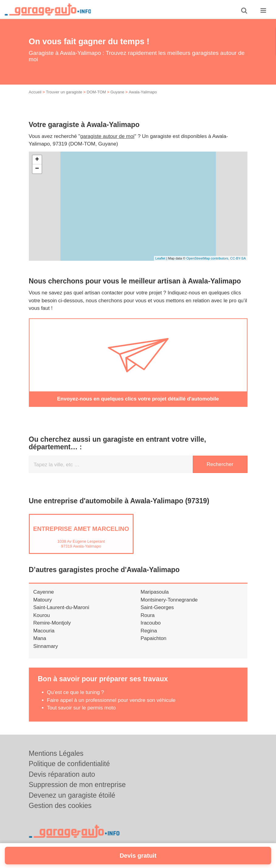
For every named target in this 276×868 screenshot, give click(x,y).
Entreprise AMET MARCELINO (81, 529)
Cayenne (44, 592)
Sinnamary (46, 646)
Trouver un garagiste (64, 92)
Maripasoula (155, 592)
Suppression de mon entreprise (77, 785)
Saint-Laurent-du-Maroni (61, 607)
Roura (148, 615)
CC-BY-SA (238, 258)
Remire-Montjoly (52, 623)
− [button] (37, 169)
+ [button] (37, 160)
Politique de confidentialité (69, 764)
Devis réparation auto (62, 774)
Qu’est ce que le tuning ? (76, 692)
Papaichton (153, 638)
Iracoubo (151, 623)
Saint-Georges (157, 607)
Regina (149, 631)
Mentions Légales (56, 753)
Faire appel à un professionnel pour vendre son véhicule (111, 700)
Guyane (118, 92)
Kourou (42, 615)
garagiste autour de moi (107, 136)
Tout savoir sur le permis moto (82, 708)
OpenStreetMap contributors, (208, 258)
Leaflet (160, 258)
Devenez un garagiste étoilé (72, 795)
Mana (40, 638)
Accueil (35, 92)
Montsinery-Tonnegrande (169, 600)
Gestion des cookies (60, 806)
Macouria (44, 631)
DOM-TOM (96, 92)
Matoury (43, 600)
